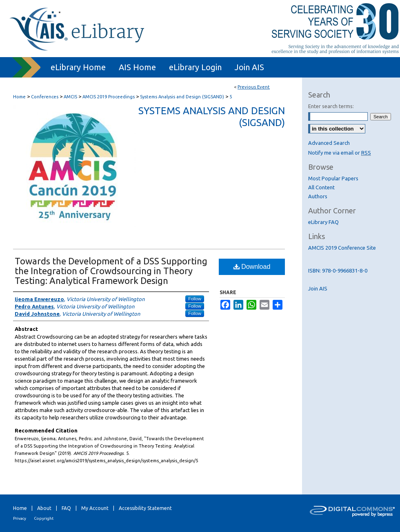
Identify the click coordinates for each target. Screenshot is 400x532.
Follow (195, 299)
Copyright (44, 518)
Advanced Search (329, 143)
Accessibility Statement (145, 508)
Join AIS (318, 288)
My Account (95, 508)
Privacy (20, 518)
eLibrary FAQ (323, 222)
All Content (321, 187)
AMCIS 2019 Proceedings (109, 97)
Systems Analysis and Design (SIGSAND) (183, 97)
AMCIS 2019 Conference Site (342, 248)
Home (19, 97)
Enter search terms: (331, 106)
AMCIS (71, 97)
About (44, 508)
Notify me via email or (340, 153)
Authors (318, 196)
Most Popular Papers (333, 178)
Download (252, 267)
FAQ (66, 508)
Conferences (45, 97)
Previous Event (254, 87)
